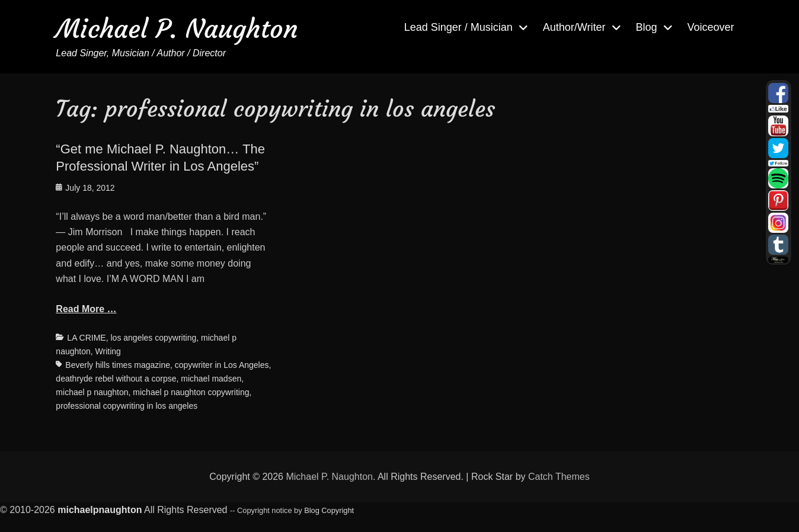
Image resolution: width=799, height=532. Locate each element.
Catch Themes (559, 477)
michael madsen (211, 379)
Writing (108, 351)
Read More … (86, 309)
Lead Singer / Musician (458, 27)
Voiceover (711, 27)
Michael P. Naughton (177, 29)
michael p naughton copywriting (191, 392)
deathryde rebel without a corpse (116, 379)
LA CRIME (86, 338)
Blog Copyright (329, 510)
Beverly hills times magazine (118, 365)
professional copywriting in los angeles (127, 406)
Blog (647, 27)
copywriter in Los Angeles (222, 365)
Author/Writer (574, 27)
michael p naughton (92, 392)
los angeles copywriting (154, 338)
